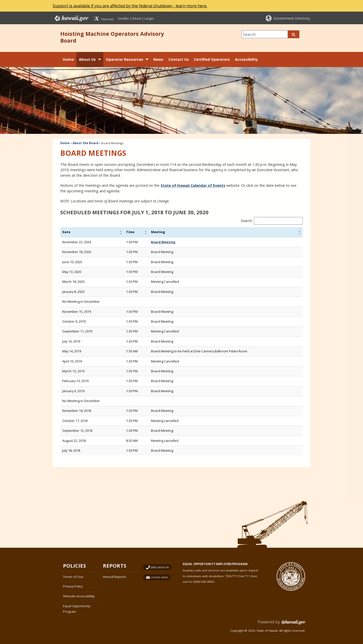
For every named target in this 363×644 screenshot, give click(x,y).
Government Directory (292, 18)
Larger (149, 18)
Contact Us (179, 59)
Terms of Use (73, 577)
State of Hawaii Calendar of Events (193, 185)
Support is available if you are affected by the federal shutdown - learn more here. (130, 6)
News (158, 59)
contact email (159, 577)
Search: (247, 221)
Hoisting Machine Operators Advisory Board (112, 37)
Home (68, 59)
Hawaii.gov (71, 18)
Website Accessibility (79, 596)
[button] (120, 232)
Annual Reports (115, 577)
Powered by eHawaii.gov (282, 624)
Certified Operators (212, 59)
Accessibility (246, 59)
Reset (137, 18)
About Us (87, 59)
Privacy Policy (73, 586)
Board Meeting (163, 242)
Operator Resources (125, 59)
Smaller (123, 18)
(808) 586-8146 (160, 567)
